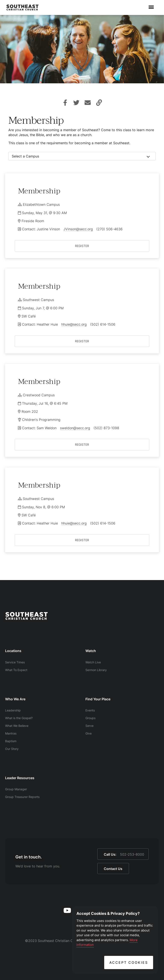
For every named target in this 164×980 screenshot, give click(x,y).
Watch (91, 651)
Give (89, 733)
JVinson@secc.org (78, 229)
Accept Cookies (129, 962)
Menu (151, 5)
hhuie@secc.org (74, 324)
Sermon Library (96, 670)
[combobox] (82, 156)
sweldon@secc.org (75, 428)
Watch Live (93, 662)
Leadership (13, 710)
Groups (90, 718)
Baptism (11, 741)
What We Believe (17, 726)
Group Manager (16, 789)
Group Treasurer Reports (22, 797)
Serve (89, 726)
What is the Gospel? (19, 718)
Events (90, 710)
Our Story (12, 749)
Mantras (11, 733)
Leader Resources (20, 778)
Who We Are (15, 699)
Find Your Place (98, 699)
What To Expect (16, 670)
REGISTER (82, 246)
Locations (13, 651)
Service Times (15, 662)
